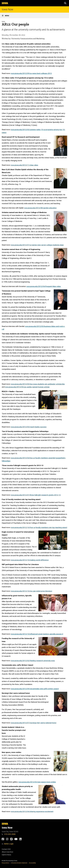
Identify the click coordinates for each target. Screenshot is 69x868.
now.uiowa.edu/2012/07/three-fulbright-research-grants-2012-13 (36, 495)
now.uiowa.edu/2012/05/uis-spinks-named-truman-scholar (27, 387)
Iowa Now (8, 9)
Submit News (6, 855)
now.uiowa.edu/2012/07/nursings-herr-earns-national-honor (34, 723)
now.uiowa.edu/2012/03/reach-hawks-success (29, 427)
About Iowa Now (7, 852)
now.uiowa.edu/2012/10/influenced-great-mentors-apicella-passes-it (37, 634)
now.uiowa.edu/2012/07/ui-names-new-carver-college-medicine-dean (37, 245)
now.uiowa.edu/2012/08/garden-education (40, 208)
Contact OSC (6, 849)
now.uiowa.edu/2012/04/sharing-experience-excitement (32, 811)
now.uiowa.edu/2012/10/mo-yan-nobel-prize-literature (31, 591)
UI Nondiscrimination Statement (19, 863)
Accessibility (32, 863)
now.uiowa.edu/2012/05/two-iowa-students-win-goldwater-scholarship (38, 384)
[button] (65, 3)
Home (3, 21)
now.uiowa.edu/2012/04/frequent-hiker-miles (44, 286)
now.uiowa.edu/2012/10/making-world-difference (30, 560)
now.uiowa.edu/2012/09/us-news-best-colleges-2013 (31, 73)
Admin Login (9, 844)
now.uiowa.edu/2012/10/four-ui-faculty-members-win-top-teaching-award (39, 527)
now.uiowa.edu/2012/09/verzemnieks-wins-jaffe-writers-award (35, 689)
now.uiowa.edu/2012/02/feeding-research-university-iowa (33, 661)
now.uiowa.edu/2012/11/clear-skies (24, 165)
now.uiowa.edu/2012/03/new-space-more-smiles (37, 782)
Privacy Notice (5, 863)
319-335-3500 (9, 834)
